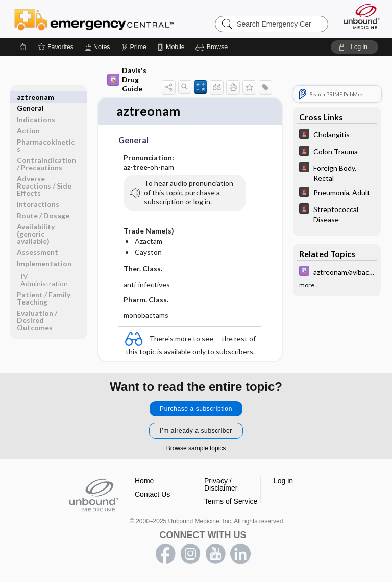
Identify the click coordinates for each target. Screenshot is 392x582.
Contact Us (152, 495)
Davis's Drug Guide (127, 79)
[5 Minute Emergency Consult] (337, 135)
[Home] (23, 47)
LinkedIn (240, 554)
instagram (190, 554)
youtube (215, 554)
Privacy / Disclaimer (221, 485)
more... (309, 285)
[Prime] (134, 47)
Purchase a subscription (196, 409)
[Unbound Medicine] (358, 16)
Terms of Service (231, 502)
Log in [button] (283, 481)
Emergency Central (94, 19)
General (30, 97)
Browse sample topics (196, 449)
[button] (213, 47)
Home (144, 481)
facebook (165, 554)
